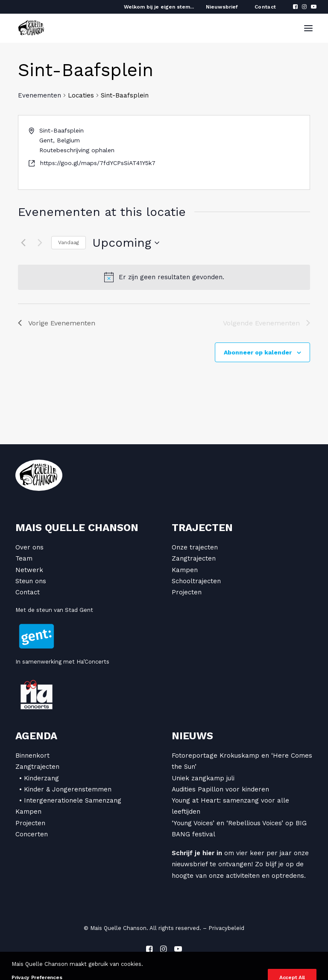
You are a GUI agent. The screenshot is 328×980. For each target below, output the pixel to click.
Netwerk (29, 570)
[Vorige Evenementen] (23, 243)
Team (24, 558)
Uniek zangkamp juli (203, 778)
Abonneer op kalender (258, 352)
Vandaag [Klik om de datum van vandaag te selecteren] (69, 242)
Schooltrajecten (196, 581)
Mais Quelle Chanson (77, 528)
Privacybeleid (226, 928)
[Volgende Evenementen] (40, 243)
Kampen (185, 570)
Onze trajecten (195, 547)
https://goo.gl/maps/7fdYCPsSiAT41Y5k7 (98, 163)
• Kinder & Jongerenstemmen (65, 789)
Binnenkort (32, 756)
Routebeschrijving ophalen (77, 150)
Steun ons (31, 581)
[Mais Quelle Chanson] (31, 28)
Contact (265, 7)
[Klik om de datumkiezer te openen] (126, 243)
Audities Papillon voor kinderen (220, 789)
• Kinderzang (39, 778)
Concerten (32, 834)
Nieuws (192, 736)
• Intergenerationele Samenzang (70, 800)
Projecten (187, 592)
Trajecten (202, 528)
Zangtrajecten (194, 558)
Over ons (29, 547)
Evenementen (40, 95)
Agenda (36, 736)
